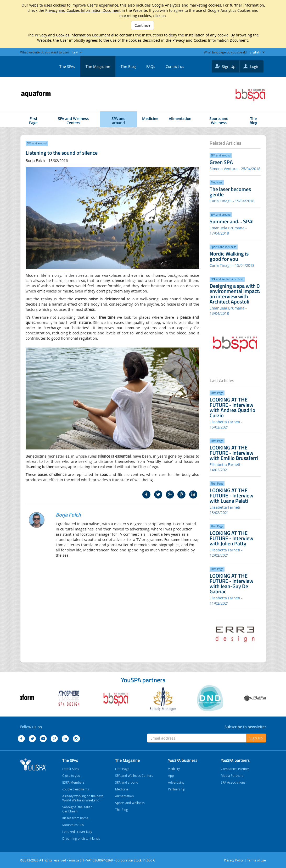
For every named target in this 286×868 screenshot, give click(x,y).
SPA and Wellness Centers (73, 118)
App (171, 775)
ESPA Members (73, 782)
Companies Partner (235, 769)
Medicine (150, 116)
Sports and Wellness (219, 118)
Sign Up (225, 66)
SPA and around (119, 118)
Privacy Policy (234, 860)
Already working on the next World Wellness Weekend (83, 798)
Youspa (33, 764)
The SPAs (67, 66)
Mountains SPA (73, 825)
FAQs (151, 66)
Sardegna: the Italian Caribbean (77, 809)
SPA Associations (233, 782)
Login (251, 66)
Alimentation (180, 116)
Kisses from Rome (75, 818)
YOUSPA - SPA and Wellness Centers (33, 65)
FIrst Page (34, 118)
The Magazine (98, 66)
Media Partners (232, 775)
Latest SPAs (71, 769)
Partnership (176, 789)
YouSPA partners (235, 760)
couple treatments (76, 789)
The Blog (128, 66)
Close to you (71, 775)
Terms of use (256, 860)
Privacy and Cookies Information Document (83, 10)
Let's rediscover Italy (77, 832)
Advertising (176, 782)
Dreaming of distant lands (81, 838)
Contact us (175, 66)
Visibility (174, 769)
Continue (142, 25)
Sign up (256, 738)
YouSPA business (183, 760)
